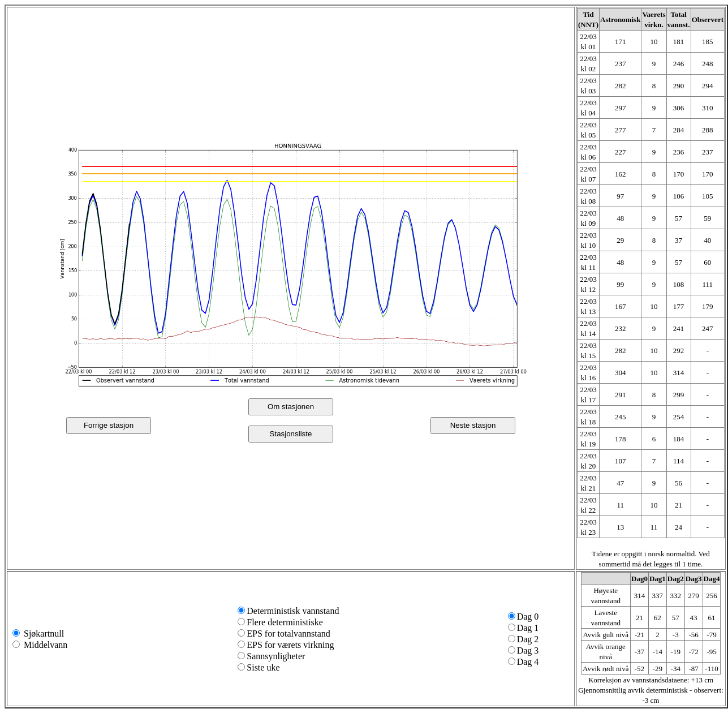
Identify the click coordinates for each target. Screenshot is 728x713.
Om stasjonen (291, 407)
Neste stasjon (473, 425)
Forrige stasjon (109, 425)
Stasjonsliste (291, 434)
